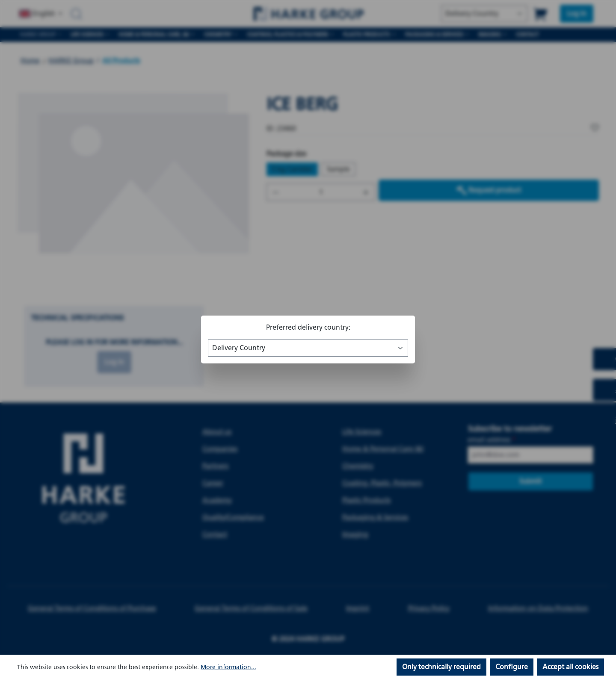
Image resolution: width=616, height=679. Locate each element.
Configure (512, 667)
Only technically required (441, 667)
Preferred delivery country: (308, 327)
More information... (228, 667)
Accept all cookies (570, 667)
